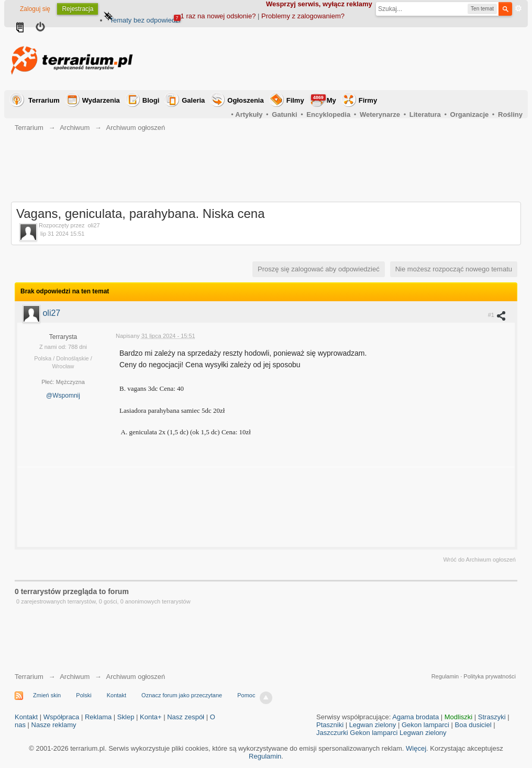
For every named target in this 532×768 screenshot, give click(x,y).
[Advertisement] (332, 59)
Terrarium (44, 100)
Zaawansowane (518, 8)
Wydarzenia (101, 100)
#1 (497, 315)
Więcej (416, 748)
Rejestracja (77, 9)
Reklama (98, 717)
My (324, 99)
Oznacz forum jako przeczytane (182, 695)
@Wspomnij (63, 396)
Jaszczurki (332, 733)
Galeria (193, 100)
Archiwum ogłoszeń (135, 677)
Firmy (368, 100)
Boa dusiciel (473, 725)
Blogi (151, 100)
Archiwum (75, 677)
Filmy (295, 100)
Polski (84, 695)
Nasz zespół (186, 717)
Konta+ (151, 717)
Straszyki (492, 717)
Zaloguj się (35, 9)
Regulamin (445, 676)
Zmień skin (47, 695)
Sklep (126, 717)
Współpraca (62, 717)
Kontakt (117, 695)
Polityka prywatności (490, 676)
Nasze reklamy (54, 725)
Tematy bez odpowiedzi (145, 20)
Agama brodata (415, 717)
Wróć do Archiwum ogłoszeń (479, 559)
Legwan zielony (373, 725)
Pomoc (246, 695)
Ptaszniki (330, 725)
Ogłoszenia (245, 100)
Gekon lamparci (425, 725)
